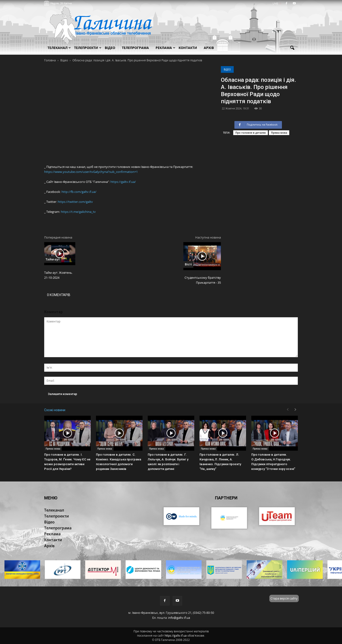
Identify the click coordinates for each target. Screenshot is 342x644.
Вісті (188, 264)
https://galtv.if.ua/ (123, 182)
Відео (227, 69)
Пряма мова (279, 133)
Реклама (165, 48)
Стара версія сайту (284, 598)
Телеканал (59, 48)
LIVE (277, 3)
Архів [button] (209, 48)
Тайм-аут (53, 259)
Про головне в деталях (251, 133)
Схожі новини (55, 410)
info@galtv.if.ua (179, 618)
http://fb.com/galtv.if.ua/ (79, 192)
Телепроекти (88, 48)
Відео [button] (110, 48)
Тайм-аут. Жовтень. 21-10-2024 (58, 275)
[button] (292, 48)
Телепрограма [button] (135, 48)
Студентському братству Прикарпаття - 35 (203, 280)
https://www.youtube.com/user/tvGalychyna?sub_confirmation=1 (91, 172)
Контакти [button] (188, 48)
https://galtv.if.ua (176, 636)
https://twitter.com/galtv (75, 202)
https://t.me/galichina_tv (78, 212)
